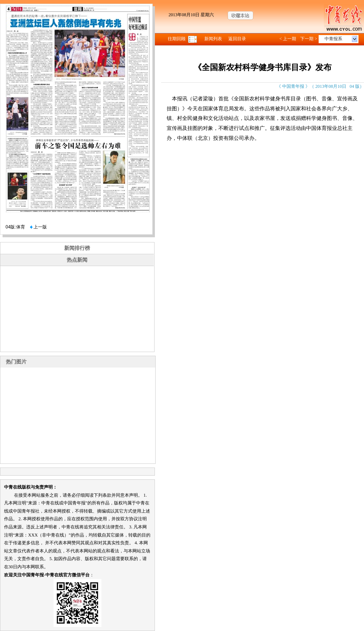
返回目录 (237, 39)
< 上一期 (288, 39)
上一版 (38, 227)
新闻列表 (213, 39)
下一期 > (309, 39)
